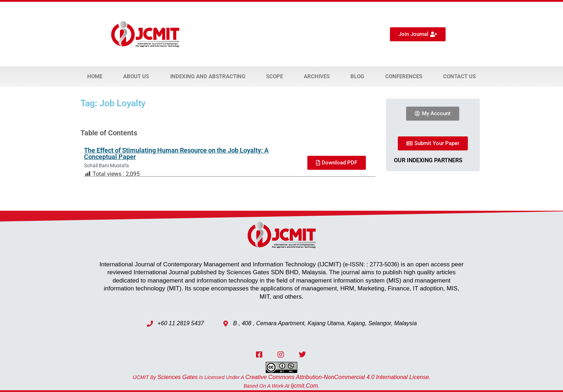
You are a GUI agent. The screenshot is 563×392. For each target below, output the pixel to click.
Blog (357, 76)
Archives (317, 76)
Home (95, 76)
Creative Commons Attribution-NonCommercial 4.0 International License (337, 377)
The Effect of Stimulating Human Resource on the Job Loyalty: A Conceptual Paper (176, 153)
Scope (274, 76)
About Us (136, 76)
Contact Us (459, 76)
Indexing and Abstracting (208, 76)
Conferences (404, 76)
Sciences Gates (177, 377)
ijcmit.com (304, 386)
